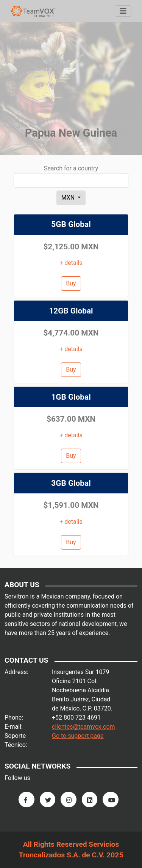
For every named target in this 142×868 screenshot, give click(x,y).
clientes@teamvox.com (83, 727)
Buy (71, 283)
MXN (69, 198)
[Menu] (123, 11)
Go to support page (78, 736)
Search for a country (71, 168)
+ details (71, 263)
